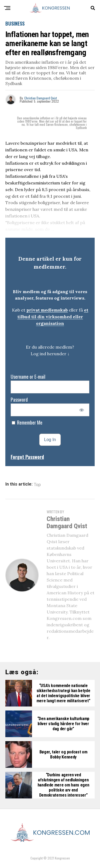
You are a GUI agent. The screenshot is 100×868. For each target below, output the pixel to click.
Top (37, 485)
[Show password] (82, 410)
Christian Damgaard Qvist (41, 98)
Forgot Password (27, 457)
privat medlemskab (47, 310)
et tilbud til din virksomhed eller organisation (53, 317)
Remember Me (27, 422)
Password (19, 399)
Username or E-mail (28, 377)
